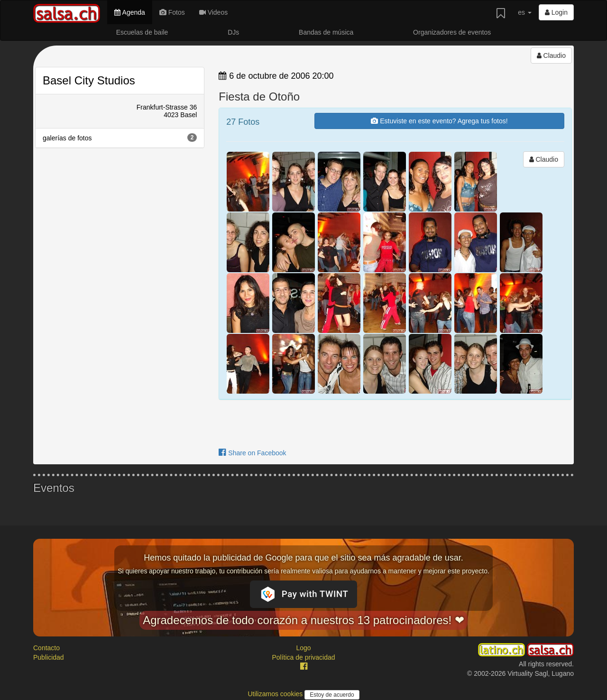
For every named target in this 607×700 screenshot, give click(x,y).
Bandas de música (326, 32)
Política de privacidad (303, 657)
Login (556, 12)
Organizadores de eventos (452, 32)
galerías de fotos (120, 138)
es (525, 12)
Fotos (172, 12)
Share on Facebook (252, 453)
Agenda (129, 12)
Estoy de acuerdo (332, 695)
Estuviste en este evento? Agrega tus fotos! (439, 121)
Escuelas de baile (142, 32)
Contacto (46, 648)
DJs (233, 32)
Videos (213, 12)
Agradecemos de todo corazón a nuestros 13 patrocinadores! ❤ (303, 620)
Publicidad (49, 657)
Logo (303, 648)
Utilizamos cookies (276, 694)
